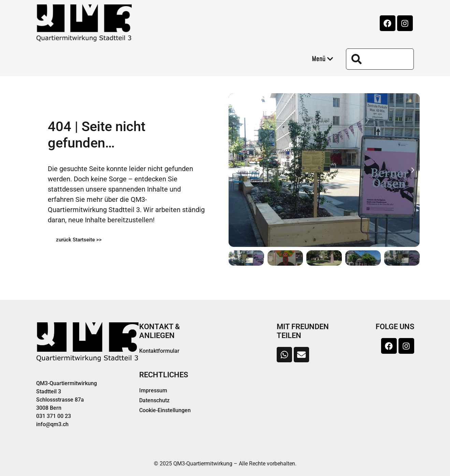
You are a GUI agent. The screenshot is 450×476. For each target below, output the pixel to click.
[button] (235, 170)
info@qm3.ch (52, 424)
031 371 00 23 (54, 416)
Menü (323, 59)
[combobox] (380, 59)
